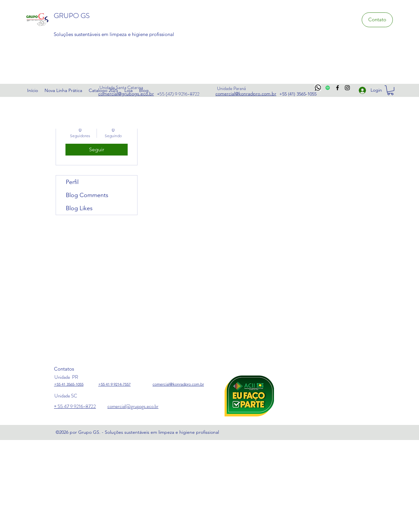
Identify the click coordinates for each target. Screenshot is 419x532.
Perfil (72, 182)
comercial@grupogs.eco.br (133, 406)
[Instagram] (347, 88)
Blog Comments (87, 195)
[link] (390, 90)
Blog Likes (79, 208)
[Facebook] (337, 88)
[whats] (318, 88)
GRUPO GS (72, 16)
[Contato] (377, 20)
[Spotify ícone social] (328, 88)
